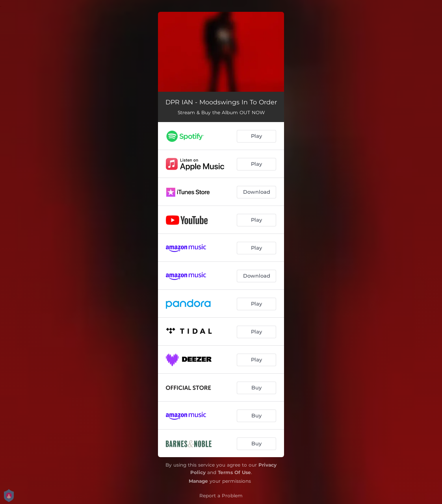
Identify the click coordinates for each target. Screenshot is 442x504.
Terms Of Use (234, 472)
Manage (198, 481)
